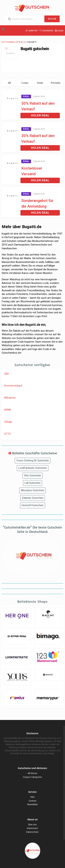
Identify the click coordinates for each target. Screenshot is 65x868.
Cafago (8, 422)
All (9, 83)
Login (59, 30)
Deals (40, 83)
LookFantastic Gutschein (33, 468)
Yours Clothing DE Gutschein (33, 461)
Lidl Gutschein (33, 483)
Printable (56, 83)
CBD (6, 374)
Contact (32, 801)
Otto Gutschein (32, 475)
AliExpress (10, 398)
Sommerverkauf (13, 386)
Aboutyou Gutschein (33, 490)
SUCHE (52, 19)
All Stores (32, 773)
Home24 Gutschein (33, 505)
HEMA (8, 410)
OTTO (7, 434)
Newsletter (32, 804)
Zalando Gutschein (33, 498)
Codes (25, 83)
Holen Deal (40, 115)
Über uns (32, 825)
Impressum (32, 828)
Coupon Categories (32, 777)
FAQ (32, 797)
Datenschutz (32, 832)
